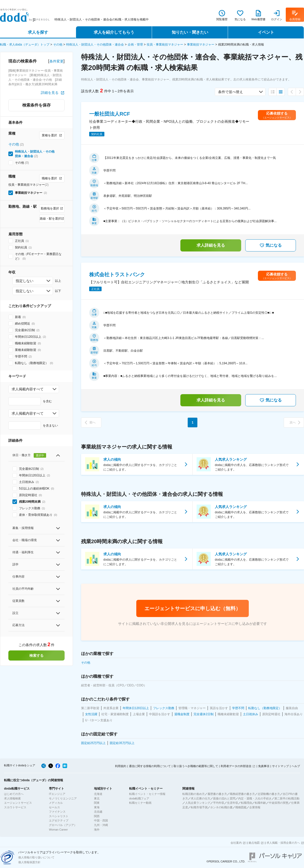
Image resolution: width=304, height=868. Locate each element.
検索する (36, 655)
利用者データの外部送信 (236, 766)
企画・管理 (135, 45)
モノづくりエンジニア (63, 798)
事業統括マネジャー (201, 45)
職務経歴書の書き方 (242, 794)
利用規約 (121, 766)
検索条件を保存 (36, 105)
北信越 (98, 812)
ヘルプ (296, 766)
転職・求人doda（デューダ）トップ (25, 45)
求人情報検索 (12, 798)
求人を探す (38, 32)
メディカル (56, 803)
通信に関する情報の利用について (150, 766)
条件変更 (56, 61)
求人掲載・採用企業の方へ (283, 843)
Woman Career (58, 830)
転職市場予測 (199, 807)
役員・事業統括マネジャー (165, 45)
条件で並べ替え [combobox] (231, 92)
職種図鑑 (241, 807)
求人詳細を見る (211, 245)
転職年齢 (260, 803)
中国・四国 (101, 820)
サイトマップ (280, 766)
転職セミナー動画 (140, 803)
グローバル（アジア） (63, 825)
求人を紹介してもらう (114, 32)
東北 (97, 798)
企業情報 (255, 807)
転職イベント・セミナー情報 (147, 794)
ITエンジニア (57, 794)
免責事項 (264, 766)
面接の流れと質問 (224, 798)
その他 (58, 45)
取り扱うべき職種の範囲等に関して (196, 766)
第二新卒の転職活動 (287, 798)
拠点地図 (254, 843)
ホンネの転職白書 (221, 807)
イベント (266, 32)
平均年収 (219, 803)
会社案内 (236, 843)
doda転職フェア (139, 798)
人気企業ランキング (198, 803)
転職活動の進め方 (194, 794)
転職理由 (246, 803)
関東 (97, 803)
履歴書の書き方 (217, 794)
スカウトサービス (15, 807)
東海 (97, 807)
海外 (97, 830)
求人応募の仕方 (201, 798)
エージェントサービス (18, 803)
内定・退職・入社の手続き (255, 798)
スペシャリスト (59, 816)
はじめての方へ (14, 794)
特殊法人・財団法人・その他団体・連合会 (95, 45)
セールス (54, 807)
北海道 (98, 794)
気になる (271, 245)
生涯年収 (233, 803)
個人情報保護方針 (29, 862)
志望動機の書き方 (269, 794)
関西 (97, 816)
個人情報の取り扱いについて (36, 857)
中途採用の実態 (279, 803)
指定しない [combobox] (25, 281)
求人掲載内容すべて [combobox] (28, 389)
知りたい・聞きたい (190, 32)
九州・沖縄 (101, 825)
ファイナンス (57, 812)
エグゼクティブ (59, 820)
